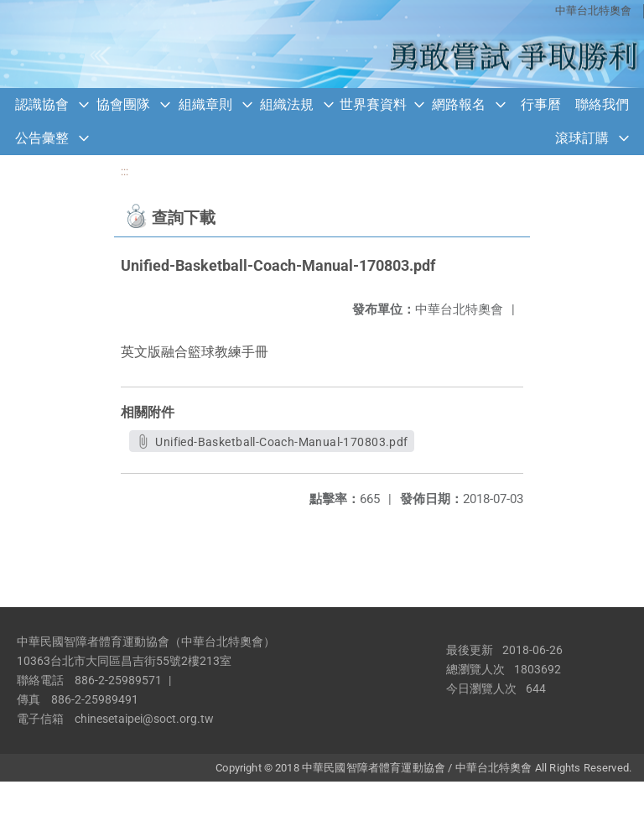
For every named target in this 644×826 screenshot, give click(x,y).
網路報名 (459, 104)
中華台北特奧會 (593, 10)
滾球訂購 (582, 138)
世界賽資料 (373, 104)
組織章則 (205, 104)
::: (125, 171)
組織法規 (287, 104)
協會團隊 (123, 104)
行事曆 (541, 104)
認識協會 (42, 104)
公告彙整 (42, 138)
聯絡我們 (602, 104)
